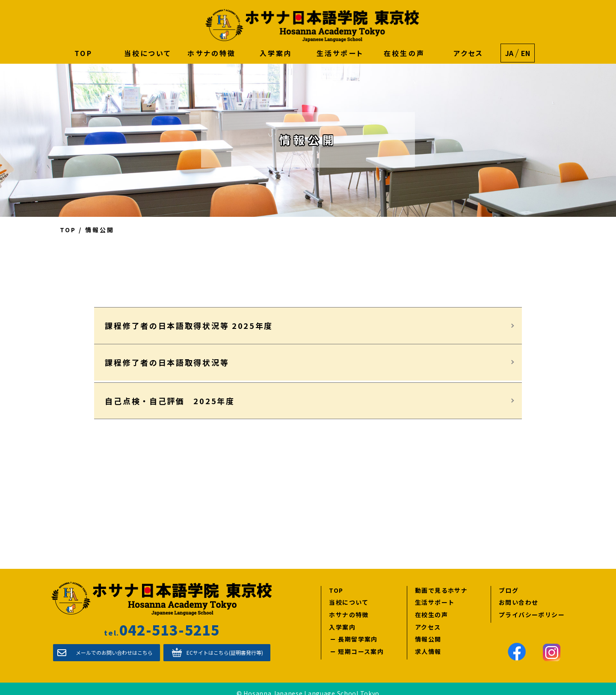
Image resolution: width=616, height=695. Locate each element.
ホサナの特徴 (212, 53)
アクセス (469, 53)
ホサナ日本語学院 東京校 (312, 25)
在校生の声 (404, 53)
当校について (148, 53)
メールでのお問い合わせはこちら (114, 643)
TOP (83, 53)
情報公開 (428, 630)
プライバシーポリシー (532, 605)
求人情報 (428, 642)
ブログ (509, 581)
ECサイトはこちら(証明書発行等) (225, 643)
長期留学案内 (358, 630)
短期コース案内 (361, 642)
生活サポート (340, 53)
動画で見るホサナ (441, 581)
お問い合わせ (518, 593)
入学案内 (276, 53)
